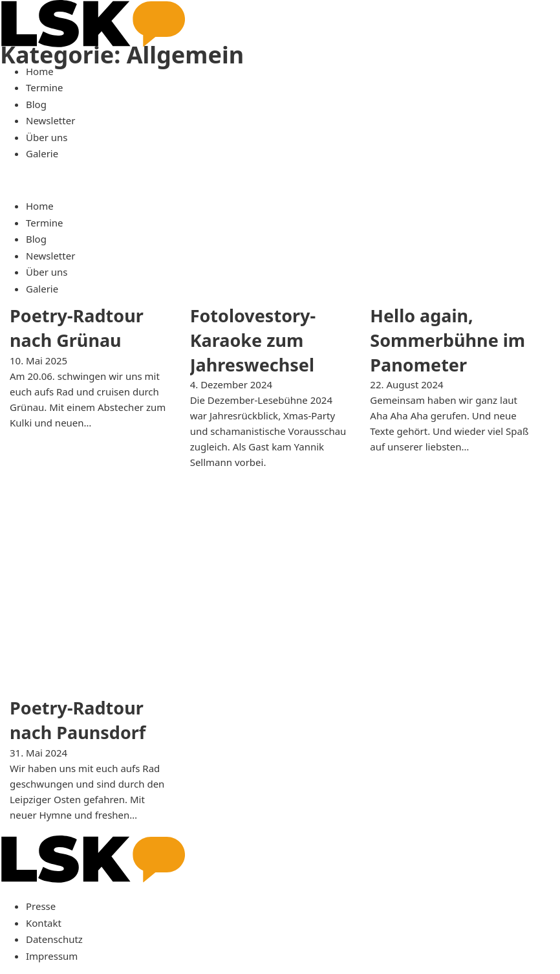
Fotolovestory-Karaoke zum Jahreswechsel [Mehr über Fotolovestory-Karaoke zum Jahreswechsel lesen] (253, 340)
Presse (41, 906)
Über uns (47, 137)
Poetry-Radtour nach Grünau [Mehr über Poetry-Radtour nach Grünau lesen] (77, 328)
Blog (36, 104)
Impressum (52, 956)
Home (40, 71)
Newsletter (50, 120)
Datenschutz (54, 939)
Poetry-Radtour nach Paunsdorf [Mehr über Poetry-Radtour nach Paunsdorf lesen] (78, 720)
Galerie (42, 153)
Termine (45, 87)
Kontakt (44, 923)
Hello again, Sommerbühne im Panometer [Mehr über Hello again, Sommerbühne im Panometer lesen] (447, 340)
